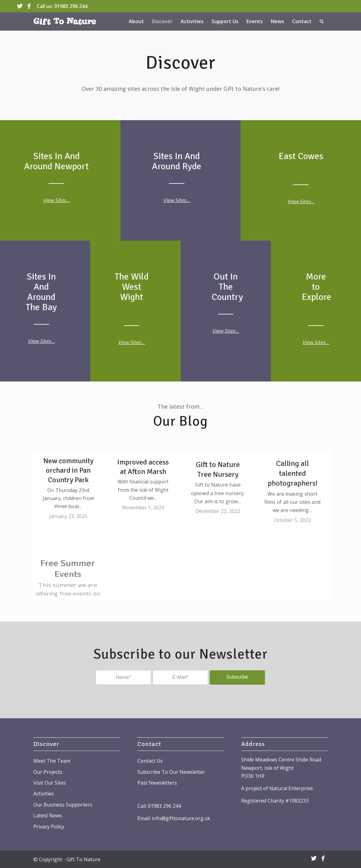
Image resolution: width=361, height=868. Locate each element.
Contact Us (150, 761)
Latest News (48, 815)
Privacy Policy (49, 827)
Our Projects (48, 772)
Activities (44, 794)
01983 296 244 (71, 6)
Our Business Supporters (63, 805)
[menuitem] (136, 21)
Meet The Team (52, 761)
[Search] (322, 21)
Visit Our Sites (50, 783)
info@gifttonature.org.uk (181, 818)
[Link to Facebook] (29, 6)
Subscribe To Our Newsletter (171, 772)
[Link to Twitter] (20, 6)
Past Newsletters (157, 783)
